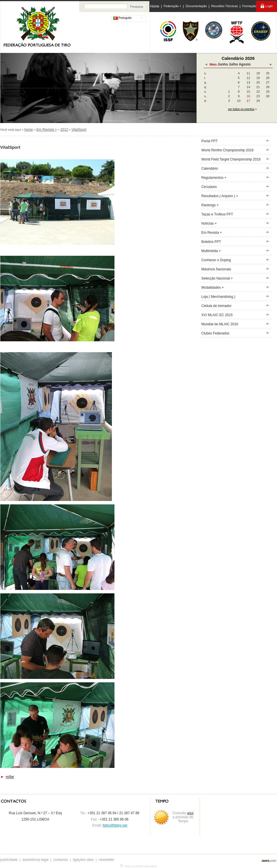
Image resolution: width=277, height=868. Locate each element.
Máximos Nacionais (216, 269)
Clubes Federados (215, 333)
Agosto (245, 64)
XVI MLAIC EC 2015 (217, 315)
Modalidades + (213, 288)
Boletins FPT (211, 242)
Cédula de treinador (216, 306)
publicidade (9, 860)
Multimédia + (211, 251)
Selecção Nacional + (217, 278)
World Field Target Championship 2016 (231, 159)
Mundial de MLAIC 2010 (220, 324)
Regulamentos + (214, 178)
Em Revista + (47, 130)
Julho (233, 64)
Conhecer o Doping (216, 260)
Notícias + (209, 223)
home (29, 130)
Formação (249, 6)
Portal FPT (210, 141)
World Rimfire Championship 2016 (228, 150)
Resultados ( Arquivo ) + (220, 196)
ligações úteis (83, 860)
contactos (61, 860)
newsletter (107, 860)
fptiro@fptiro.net (115, 825)
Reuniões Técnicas (224, 6)
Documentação (196, 6)
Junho (223, 64)
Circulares (209, 187)
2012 (64, 130)
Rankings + (210, 205)
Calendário (210, 169)
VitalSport (79, 130)
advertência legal (35, 860)
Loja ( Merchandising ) (218, 297)
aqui (190, 813)
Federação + (173, 6)
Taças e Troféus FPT (217, 214)
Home (155, 6)
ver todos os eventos (241, 109)
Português (122, 18)
